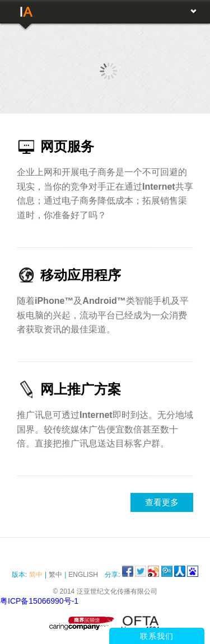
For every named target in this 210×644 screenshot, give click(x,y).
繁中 (55, 575)
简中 (36, 575)
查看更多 (162, 502)
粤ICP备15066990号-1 (39, 601)
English (83, 575)
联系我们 (157, 636)
